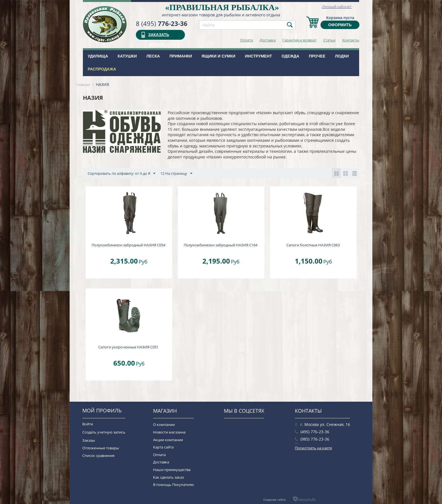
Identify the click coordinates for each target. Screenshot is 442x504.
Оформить (340, 25)
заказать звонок (159, 36)
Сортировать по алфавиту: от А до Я (121, 174)
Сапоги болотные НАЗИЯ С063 (313, 245)
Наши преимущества (172, 470)
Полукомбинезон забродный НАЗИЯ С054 (128, 245)
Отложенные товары (101, 448)
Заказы (89, 440)
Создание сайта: (275, 499)
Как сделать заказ (168, 477)
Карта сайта (163, 447)
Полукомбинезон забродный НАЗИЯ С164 (221, 245)
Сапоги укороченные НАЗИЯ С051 (128, 347)
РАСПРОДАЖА (102, 69)
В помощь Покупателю (174, 485)
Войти (88, 424)
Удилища (98, 56)
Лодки (342, 56)
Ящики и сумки (218, 56)
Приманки (181, 56)
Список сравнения (98, 456)
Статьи (329, 40)
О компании (164, 425)
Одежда (290, 56)
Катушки (127, 56)
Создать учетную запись (104, 432)
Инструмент (258, 56)
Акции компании (168, 440)
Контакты (351, 40)
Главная (83, 85)
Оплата (247, 40)
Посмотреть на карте (313, 448)
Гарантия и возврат (300, 40)
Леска (153, 56)
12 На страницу (176, 174)
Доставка (268, 40)
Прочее (317, 56)
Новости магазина (169, 432)
